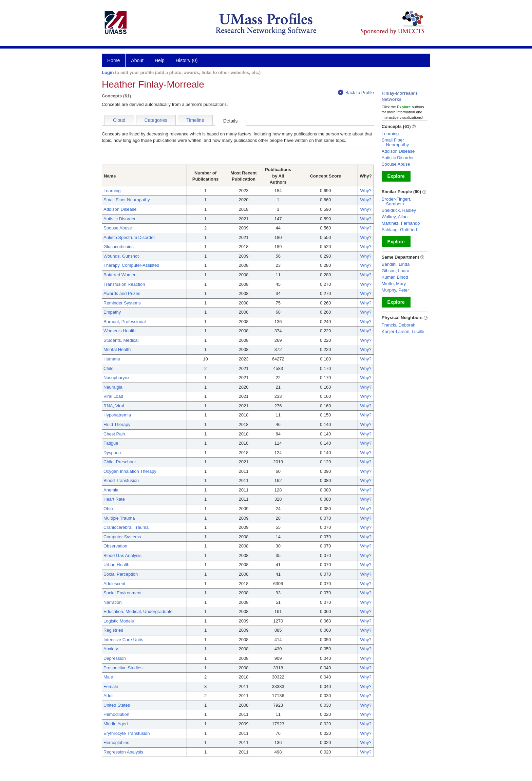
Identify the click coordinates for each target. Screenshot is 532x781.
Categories (156, 120)
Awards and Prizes (122, 293)
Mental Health (117, 349)
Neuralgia (113, 387)
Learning (112, 191)
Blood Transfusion (121, 480)
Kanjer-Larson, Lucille (403, 331)
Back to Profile (356, 92)
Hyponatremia (117, 415)
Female (111, 686)
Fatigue (111, 443)
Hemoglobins (116, 742)
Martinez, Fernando (401, 223)
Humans (112, 359)
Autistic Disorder (120, 219)
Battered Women (120, 275)
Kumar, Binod (395, 277)
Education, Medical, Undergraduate (138, 611)
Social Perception (121, 574)
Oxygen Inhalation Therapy (130, 471)
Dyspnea (112, 453)
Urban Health (117, 565)
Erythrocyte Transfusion (127, 733)
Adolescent (114, 584)
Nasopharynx (117, 378)
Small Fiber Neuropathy (127, 200)
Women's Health (120, 331)
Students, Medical (121, 340)
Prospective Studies (123, 668)
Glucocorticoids (119, 247)
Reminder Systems (122, 303)
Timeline (195, 120)
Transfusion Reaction (124, 284)
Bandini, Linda (396, 264)
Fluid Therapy (117, 424)
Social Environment (122, 593)
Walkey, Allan (395, 217)
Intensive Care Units (123, 640)
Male (108, 677)
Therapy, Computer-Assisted (131, 265)
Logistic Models (119, 621)
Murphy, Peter (395, 290)
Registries (113, 630)
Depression (115, 658)
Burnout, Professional (125, 322)
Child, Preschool (120, 462)
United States (117, 705)
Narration (112, 602)
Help (160, 60)
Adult (109, 696)
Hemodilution (116, 714)
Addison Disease (120, 209)
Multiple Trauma (119, 518)
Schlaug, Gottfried (399, 230)
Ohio (108, 509)
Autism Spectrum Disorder (129, 237)
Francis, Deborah (399, 325)
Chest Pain (114, 434)
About (137, 60)
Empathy (112, 312)
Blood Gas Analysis (122, 555)
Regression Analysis (123, 752)
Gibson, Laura (396, 271)
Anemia (111, 490)
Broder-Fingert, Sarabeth (396, 201)
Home (113, 60)
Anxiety (111, 649)
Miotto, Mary (394, 284)
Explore (396, 176)
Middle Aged (116, 724)
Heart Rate (114, 499)
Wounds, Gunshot (121, 256)
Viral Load (113, 396)
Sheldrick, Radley (399, 210)
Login (108, 72)
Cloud (119, 120)
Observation (115, 546)
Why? (366, 191)
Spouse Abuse (118, 228)
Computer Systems (122, 537)
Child (109, 368)
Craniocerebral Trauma (126, 527)
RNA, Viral (114, 406)
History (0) (187, 60)
